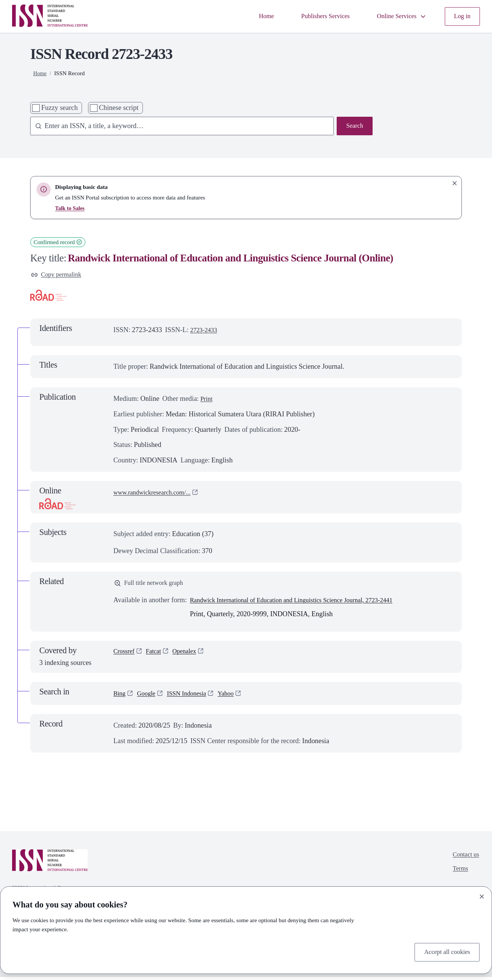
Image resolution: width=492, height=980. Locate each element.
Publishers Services (316, 16)
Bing (120, 696)
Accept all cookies (444, 951)
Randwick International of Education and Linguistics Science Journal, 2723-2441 (303, 603)
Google (149, 696)
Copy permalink (59, 275)
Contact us (464, 858)
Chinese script (119, 108)
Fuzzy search (60, 108)
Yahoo (235, 696)
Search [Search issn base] (354, 127)
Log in (461, 16)
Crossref (125, 655)
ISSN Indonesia (192, 696)
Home (253, 16)
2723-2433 (205, 331)
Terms (458, 873)
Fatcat (157, 655)
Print (207, 400)
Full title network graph (152, 585)
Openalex (190, 655)
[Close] (482, 895)
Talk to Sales (71, 208)
